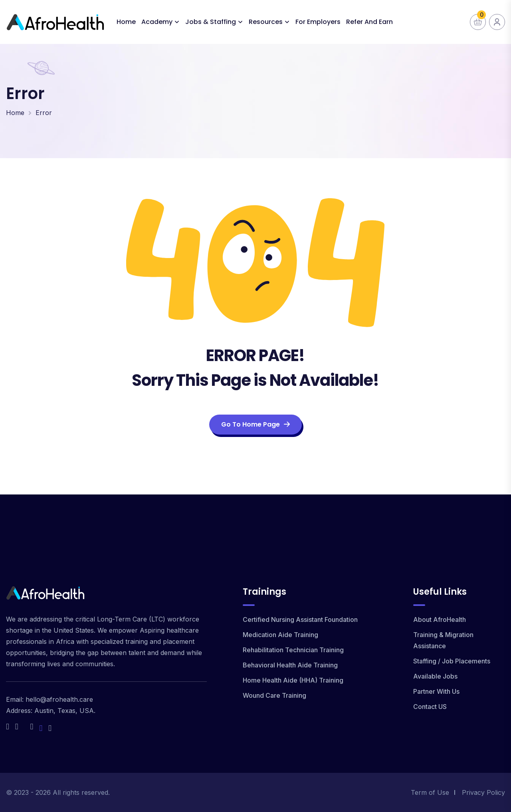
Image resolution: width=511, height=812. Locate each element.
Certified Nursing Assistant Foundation (300, 619)
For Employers (318, 22)
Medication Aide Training (280, 635)
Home (126, 22)
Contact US (430, 707)
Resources (266, 22)
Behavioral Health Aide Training (290, 665)
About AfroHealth (440, 619)
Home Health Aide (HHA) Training (293, 680)
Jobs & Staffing (211, 22)
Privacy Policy (483, 792)
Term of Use (430, 792)
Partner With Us (436, 691)
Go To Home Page (255, 424)
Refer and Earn (369, 22)
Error (44, 113)
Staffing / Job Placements (452, 661)
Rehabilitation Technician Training (293, 650)
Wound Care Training (274, 695)
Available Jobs (435, 676)
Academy (157, 22)
